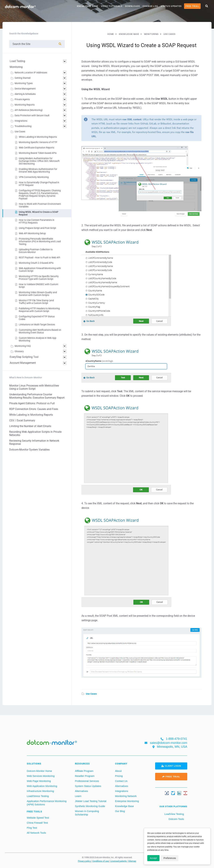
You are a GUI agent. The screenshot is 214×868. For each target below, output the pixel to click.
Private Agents (22, 99)
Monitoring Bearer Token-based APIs (38, 153)
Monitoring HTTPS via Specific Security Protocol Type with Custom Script (39, 278)
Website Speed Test (38, 818)
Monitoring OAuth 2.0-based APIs (36, 263)
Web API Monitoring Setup (32, 233)
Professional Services (87, 781)
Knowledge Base (88, 6)
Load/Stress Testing (38, 796)
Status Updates (171, 6)
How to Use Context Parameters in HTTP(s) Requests (37, 221)
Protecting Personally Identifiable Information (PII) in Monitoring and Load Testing (40, 241)
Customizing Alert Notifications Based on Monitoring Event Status (40, 331)
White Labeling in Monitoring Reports (38, 137)
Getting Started (22, 78)
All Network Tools (36, 833)
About (118, 771)
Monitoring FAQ (23, 346)
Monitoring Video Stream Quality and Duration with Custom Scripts (38, 294)
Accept (153, 858)
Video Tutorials (112, 6)
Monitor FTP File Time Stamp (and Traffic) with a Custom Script (36, 302)
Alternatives (81, 791)
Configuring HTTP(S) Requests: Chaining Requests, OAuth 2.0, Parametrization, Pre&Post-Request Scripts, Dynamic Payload (40, 195)
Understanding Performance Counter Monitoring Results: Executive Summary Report (37, 396)
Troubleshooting (23, 126)
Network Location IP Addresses (31, 73)
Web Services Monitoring (41, 776)
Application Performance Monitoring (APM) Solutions (47, 803)
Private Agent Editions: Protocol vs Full (32, 403)
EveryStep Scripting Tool (24, 357)
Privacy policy (85, 861)
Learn (78, 796)
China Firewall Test (37, 823)
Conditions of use (101, 861)
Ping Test (32, 828)
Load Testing (17, 61)
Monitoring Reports (25, 105)
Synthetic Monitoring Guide (90, 806)
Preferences (170, 858)
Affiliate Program (84, 771)
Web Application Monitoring (42, 786)
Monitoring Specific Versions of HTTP (38, 142)
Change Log (150, 6)
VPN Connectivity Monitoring (34, 177)
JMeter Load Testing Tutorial (91, 801)
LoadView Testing (174, 814)
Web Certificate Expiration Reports (36, 148)
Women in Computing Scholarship (87, 813)
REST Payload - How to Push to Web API (39, 258)
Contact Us (121, 781)
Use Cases (91, 694)
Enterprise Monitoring (127, 801)
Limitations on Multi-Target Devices (37, 325)
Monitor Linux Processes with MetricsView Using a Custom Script (34, 387)
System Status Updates (88, 786)
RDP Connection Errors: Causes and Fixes (34, 409)
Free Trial (192, 6)
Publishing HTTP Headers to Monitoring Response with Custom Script (39, 310)
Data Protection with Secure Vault (32, 115)
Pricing (119, 776)
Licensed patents (119, 861)
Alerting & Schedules (25, 94)
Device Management (25, 89)
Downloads (133, 6)
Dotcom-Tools (176, 819)
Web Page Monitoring (39, 781)
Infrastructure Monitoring (40, 791)
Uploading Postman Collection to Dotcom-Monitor (36, 251)
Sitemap (132, 861)
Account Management (23, 363)
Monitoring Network (126, 796)
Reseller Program (85, 776)
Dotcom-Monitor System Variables (29, 450)
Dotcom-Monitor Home (39, 771)
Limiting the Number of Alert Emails (30, 426)
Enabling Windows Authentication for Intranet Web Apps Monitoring (38, 170)
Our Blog (120, 811)
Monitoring (16, 67)
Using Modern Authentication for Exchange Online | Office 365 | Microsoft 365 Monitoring (39, 161)
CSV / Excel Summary (22, 420)
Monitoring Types (24, 83)
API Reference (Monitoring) (29, 110)
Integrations (21, 121)
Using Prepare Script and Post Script (37, 228)
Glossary (19, 351)
